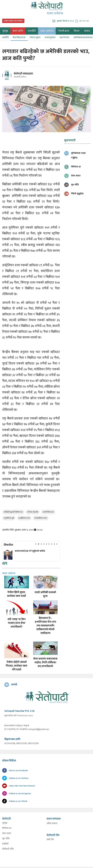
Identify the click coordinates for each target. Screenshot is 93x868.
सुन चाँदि (6, 839)
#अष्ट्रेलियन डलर (24, 518)
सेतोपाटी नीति (8, 849)
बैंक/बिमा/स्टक (19, 38)
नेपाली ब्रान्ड (64, 31)
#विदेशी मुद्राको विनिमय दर (13, 512)
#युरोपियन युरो (9, 518)
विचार (77, 31)
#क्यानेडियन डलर (41, 518)
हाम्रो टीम (50, 840)
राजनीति (32, 31)
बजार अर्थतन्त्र (47, 31)
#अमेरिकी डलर (48, 512)
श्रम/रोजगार (64, 38)
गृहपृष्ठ (5, 823)
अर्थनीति (5, 38)
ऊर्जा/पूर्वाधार (50, 38)
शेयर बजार (7, 833)
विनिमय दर (7, 828)
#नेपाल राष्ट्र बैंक (33, 512)
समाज (87, 31)
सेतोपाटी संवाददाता (23, 74)
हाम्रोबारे (5, 844)
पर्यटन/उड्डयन (35, 38)
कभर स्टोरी (18, 31)
